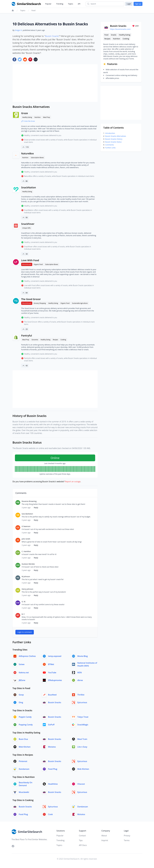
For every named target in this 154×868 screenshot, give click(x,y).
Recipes (55, 340)
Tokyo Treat (83, 717)
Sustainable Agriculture (80, 303)
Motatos (52, 747)
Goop (21, 695)
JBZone (22, 680)
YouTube (52, 673)
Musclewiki (24, 792)
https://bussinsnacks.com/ (120, 29)
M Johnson (26, 576)
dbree (80, 680)
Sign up (138, 4)
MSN (80, 673)
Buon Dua (23, 739)
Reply (36, 507)
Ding (21, 702)
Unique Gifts (26, 228)
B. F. (23, 614)
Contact (82, 836)
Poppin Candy (25, 717)
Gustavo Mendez (28, 564)
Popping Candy (26, 725)
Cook (50, 814)
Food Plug (53, 769)
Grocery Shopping (40, 303)
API (79, 4)
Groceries (35, 340)
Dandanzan (24, 769)
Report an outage (73, 482)
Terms (127, 840)
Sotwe (22, 664)
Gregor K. (19, 30)
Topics (71, 4)
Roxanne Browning (29, 501)
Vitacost (81, 784)
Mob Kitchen (25, 747)
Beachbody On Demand (26, 784)
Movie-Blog (83, 656)
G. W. (24, 602)
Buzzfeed (52, 695)
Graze (25, 113)
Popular (48, 4)
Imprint (105, 840)
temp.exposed (55, 656)
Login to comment (25, 632)
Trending (60, 4)
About (104, 836)
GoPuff (51, 725)
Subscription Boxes (37, 158)
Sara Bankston (27, 514)
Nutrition (38, 117)
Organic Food (38, 264)
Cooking (63, 340)
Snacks (114, 35)
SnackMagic (83, 725)
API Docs (83, 845)
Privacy (127, 836)
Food (34, 10)
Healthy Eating (27, 117)
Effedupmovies (55, 680)
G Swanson (26, 526)
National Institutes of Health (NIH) (87, 664)
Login (129, 4)
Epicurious (82, 702)
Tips (81, 840)
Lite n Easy (82, 747)
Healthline (53, 784)
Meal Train (82, 739)
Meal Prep (47, 117)
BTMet (51, 664)
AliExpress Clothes (27, 656)
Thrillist (81, 695)
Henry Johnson (27, 589)
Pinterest (23, 761)
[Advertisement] (55, 83)
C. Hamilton (26, 551)
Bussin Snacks (52, 36)
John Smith (26, 539)
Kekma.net (24, 673)
